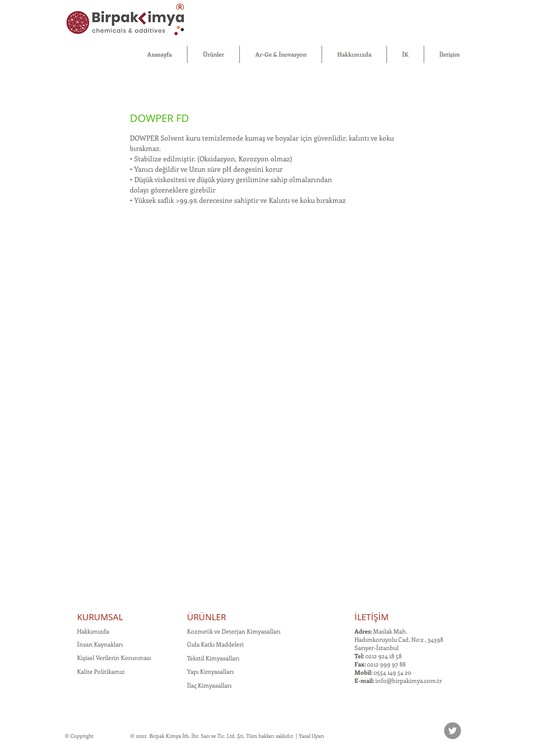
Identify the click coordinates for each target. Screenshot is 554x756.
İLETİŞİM (372, 617)
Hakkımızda (93, 631)
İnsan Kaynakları (100, 644)
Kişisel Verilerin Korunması (114, 658)
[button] (213, 54)
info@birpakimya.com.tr (409, 681)
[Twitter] (453, 731)
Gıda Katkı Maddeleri (215, 644)
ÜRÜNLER (206, 617)
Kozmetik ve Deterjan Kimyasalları (234, 631)
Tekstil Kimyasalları (213, 658)
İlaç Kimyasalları (209, 685)
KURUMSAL (100, 617)
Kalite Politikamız (101, 671)
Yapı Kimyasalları (210, 671)
